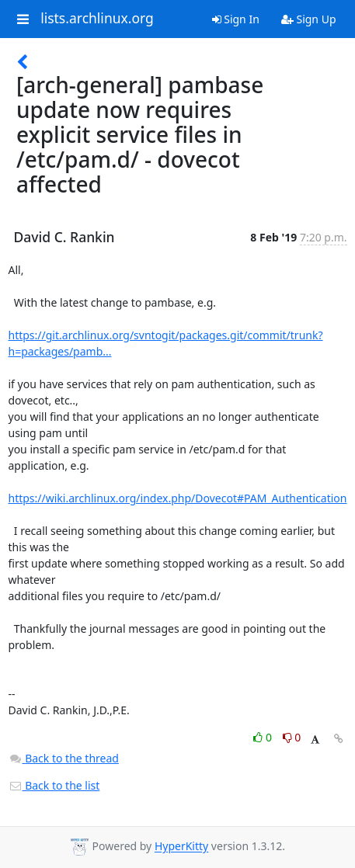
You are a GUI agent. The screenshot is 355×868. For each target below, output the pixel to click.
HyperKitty (181, 847)
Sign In (236, 19)
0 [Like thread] (264, 737)
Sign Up (309, 19)
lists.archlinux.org (97, 19)
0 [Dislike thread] (292, 737)
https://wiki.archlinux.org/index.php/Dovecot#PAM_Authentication (178, 498)
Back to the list (54, 785)
